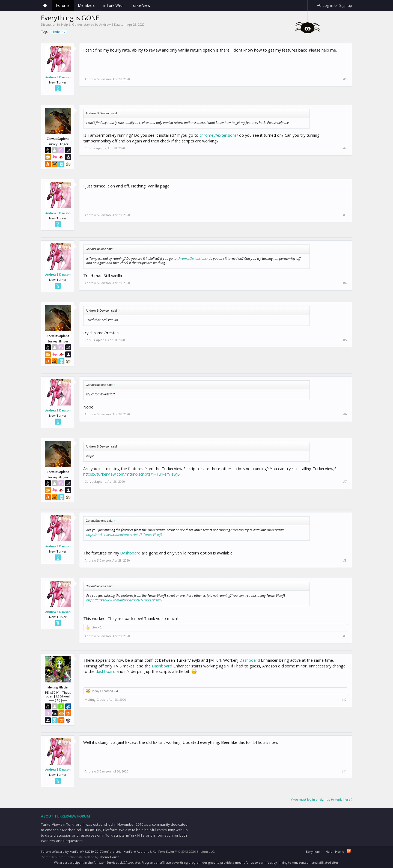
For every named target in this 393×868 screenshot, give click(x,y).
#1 (345, 79)
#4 (345, 283)
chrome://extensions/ (219, 135)
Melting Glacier (96, 700)
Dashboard (130, 553)
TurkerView (141, 5)
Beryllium (313, 851)
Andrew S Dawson (112, 24)
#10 (344, 700)
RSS (349, 851)
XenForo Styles (164, 851)
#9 (345, 636)
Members (86, 5)
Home (45, 5)
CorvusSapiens (95, 148)
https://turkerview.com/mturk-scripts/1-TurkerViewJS (132, 474)
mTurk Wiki (113, 5)
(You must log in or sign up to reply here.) (322, 799)
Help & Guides (72, 24)
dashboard (105, 671)
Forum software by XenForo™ (81, 851)
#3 (345, 215)
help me (59, 32)
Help (329, 851)
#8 (345, 560)
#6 (345, 414)
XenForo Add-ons (136, 851)
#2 (345, 148)
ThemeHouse (109, 857)
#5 (345, 340)
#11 (344, 771)
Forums (63, 5)
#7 (345, 482)
